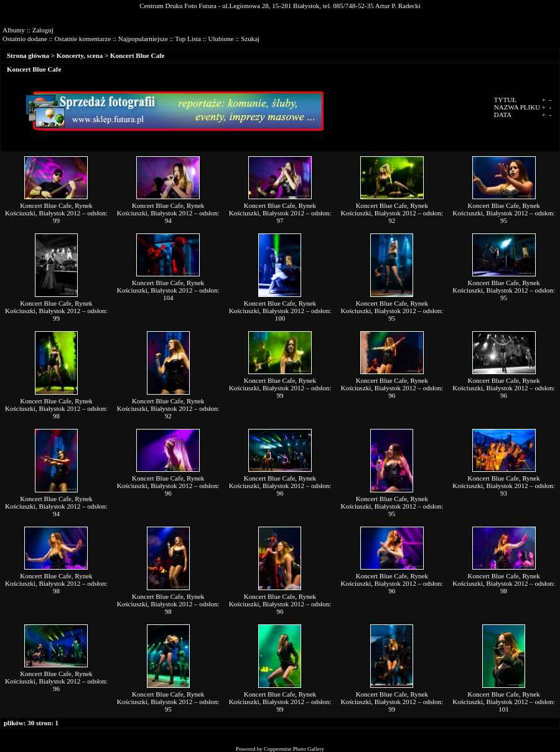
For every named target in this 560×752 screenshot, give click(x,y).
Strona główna (28, 55)
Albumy (14, 30)
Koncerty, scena (80, 55)
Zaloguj (43, 30)
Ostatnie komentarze (82, 39)
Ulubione (221, 39)
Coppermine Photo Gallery (294, 749)
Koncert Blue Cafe (137, 55)
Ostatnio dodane (25, 39)
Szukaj (250, 39)
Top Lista (188, 39)
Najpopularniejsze (143, 39)
